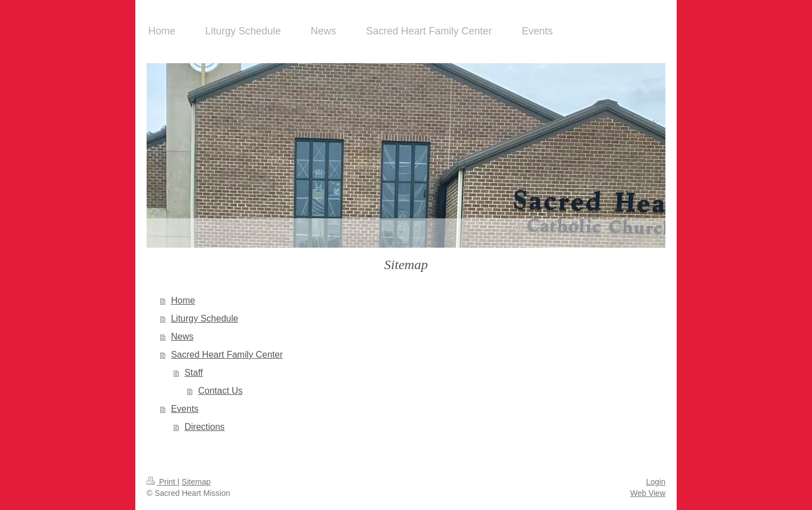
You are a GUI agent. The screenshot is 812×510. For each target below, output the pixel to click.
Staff (194, 373)
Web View (648, 493)
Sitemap (196, 482)
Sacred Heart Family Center (227, 355)
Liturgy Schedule (204, 318)
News (182, 337)
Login (656, 482)
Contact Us (220, 391)
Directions (204, 427)
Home (183, 300)
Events (185, 409)
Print (162, 482)
